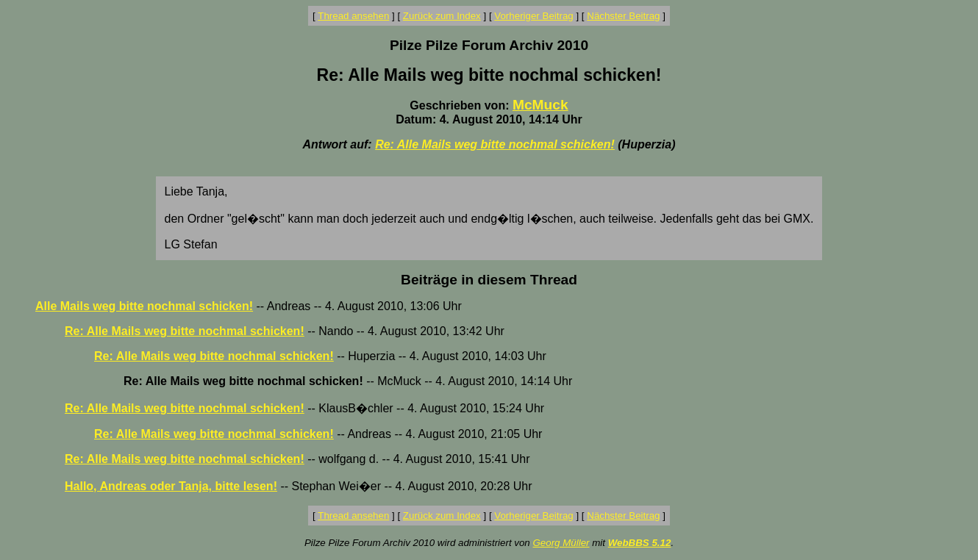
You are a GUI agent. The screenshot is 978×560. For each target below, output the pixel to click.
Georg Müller (561, 543)
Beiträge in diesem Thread (489, 280)
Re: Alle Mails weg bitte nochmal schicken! (495, 144)
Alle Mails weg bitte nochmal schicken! (144, 306)
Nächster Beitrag (623, 16)
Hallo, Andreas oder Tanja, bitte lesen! (171, 486)
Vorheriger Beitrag (533, 16)
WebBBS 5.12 (640, 543)
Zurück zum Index (442, 16)
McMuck (540, 105)
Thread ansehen (353, 16)
